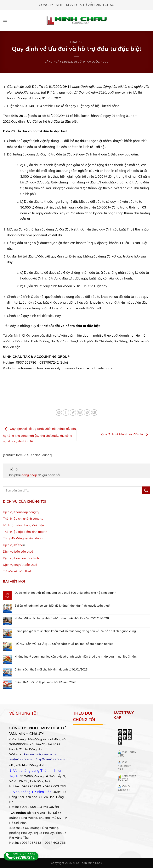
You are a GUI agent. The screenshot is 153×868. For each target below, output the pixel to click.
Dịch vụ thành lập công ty (21, 512)
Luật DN (76, 42)
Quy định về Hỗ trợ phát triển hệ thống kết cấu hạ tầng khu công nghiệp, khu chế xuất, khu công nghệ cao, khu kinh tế (39, 435)
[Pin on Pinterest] (87, 412)
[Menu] (5, 20)
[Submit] (146, 490)
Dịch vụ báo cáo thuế (18, 551)
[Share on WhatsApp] (59, 412)
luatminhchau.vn (21, 759)
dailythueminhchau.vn (50, 759)
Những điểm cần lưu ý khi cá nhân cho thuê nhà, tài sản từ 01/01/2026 (62, 618)
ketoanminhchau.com (39, 754)
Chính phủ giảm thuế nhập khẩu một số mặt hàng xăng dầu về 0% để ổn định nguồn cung (75, 631)
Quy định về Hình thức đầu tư (126, 434)
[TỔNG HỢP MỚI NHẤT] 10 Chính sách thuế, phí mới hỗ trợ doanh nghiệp (64, 644)
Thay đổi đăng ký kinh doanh (24, 538)
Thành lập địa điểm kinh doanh (25, 532)
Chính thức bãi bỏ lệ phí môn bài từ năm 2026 (45, 682)
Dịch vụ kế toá (13, 545)
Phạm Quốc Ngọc (96, 62)
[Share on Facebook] (66, 412)
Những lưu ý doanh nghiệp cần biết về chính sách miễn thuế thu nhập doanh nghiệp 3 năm (76, 657)
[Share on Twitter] (73, 412)
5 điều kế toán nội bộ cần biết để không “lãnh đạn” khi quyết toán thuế (62, 606)
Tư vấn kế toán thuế (17, 571)
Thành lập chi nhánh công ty (23, 518)
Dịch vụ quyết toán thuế (20, 565)
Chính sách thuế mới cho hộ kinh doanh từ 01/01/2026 (51, 670)
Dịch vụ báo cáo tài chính (21, 558)
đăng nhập (29, 475)
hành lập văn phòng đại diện (23, 525)
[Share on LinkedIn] (94, 412)
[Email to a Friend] (80, 412)
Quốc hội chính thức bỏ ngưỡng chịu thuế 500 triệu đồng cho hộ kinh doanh (65, 593)
